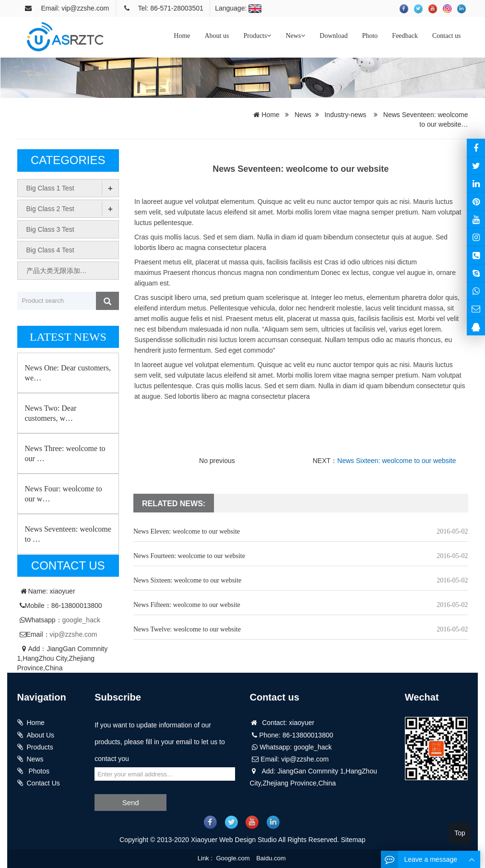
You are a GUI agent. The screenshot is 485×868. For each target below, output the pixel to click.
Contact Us (43, 783)
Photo (370, 36)
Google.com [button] (233, 858)
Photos (38, 771)
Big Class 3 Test (50, 229)
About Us (41, 735)
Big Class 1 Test (50, 188)
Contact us (447, 36)
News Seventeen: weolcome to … (68, 534)
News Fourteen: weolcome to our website (189, 556)
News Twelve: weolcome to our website (187, 629)
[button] (269, 36)
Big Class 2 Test (50, 209)
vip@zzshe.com (74, 634)
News (295, 36)
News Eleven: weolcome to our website (187, 531)
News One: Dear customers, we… (68, 373)
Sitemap (353, 840)
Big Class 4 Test (50, 250)
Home (182, 36)
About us (217, 36)
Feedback (405, 36)
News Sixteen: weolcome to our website (396, 461)
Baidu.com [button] (271, 858)
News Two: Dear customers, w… (51, 413)
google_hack (81, 620)
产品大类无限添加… (57, 271)
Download (333, 36)
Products (257, 36)
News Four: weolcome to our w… (64, 494)
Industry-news (345, 115)
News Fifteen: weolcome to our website (187, 605)
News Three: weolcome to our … (65, 453)
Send (131, 803)
